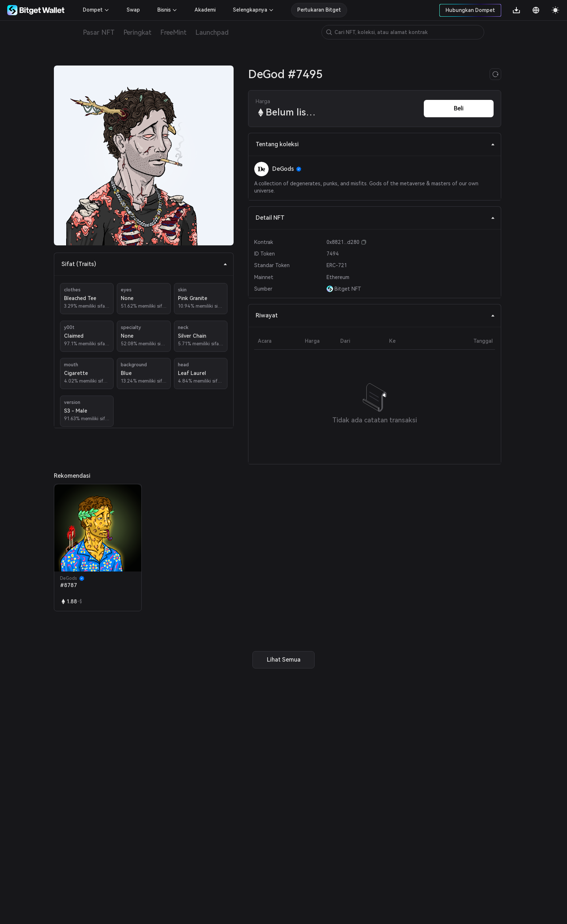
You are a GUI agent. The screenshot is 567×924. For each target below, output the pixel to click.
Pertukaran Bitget (319, 10)
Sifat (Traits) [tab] (144, 264)
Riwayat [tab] (375, 315)
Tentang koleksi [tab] (375, 144)
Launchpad (212, 32)
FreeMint (173, 32)
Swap (133, 10)
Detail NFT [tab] (375, 218)
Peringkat (137, 32)
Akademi (205, 10)
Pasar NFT (99, 32)
